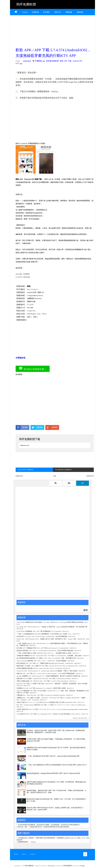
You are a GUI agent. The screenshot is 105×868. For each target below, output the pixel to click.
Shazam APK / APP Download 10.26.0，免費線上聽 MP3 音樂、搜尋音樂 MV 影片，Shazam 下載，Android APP (51, 639)
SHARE (22, 427)
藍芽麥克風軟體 (52, 61)
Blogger (83, 866)
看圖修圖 (69, 12)
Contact (32, 854)
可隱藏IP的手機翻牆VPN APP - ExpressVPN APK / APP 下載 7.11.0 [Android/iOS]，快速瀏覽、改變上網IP (49, 656)
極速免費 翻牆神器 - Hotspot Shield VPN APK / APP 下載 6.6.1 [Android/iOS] (53, 773)
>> (89, 718)
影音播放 (47, 12)
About (24, 854)
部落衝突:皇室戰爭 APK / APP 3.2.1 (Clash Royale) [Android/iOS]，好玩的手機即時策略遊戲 (45, 651)
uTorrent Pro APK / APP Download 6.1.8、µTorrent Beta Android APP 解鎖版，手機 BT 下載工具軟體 (47, 671)
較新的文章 (19, 476)
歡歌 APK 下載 (66, 61)
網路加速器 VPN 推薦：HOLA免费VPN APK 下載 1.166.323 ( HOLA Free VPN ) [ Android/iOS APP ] (47, 666)
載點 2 (36, 317)
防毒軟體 (35, 12)
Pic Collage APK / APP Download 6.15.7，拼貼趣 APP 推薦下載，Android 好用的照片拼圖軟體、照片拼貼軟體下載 (52, 627)
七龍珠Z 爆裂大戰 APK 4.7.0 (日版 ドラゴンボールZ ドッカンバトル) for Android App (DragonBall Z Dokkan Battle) (52, 709)
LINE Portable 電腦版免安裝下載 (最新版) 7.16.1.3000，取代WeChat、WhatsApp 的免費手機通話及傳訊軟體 (50, 622)
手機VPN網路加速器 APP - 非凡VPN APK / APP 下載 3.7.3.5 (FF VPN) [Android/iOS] (42, 681)
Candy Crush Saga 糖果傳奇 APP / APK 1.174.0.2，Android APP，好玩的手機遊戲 (41, 661)
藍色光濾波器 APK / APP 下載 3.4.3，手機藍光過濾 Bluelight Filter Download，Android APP (45, 663)
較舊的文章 (90, 476)
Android (25, 12)
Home (16, 854)
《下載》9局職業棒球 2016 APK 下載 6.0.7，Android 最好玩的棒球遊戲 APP (53, 756)
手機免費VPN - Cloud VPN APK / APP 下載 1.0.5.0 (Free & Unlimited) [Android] (41, 695)
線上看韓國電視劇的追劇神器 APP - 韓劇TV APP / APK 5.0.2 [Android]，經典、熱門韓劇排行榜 (46, 658)
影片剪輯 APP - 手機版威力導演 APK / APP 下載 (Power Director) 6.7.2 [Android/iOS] (42, 648)
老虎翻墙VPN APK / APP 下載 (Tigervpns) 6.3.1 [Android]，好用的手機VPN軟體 (41, 688)
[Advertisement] (55, 31)
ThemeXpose (52, 866)
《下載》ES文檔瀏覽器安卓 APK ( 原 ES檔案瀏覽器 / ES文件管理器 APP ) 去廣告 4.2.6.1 (44, 634)
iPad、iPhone (42, 314)
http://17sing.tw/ (33, 289)
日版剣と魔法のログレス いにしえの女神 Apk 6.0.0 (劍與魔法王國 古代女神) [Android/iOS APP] (46, 702)
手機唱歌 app (40, 61)
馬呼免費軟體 (26, 4)
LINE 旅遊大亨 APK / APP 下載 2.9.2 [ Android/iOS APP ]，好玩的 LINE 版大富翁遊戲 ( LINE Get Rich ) (48, 714)
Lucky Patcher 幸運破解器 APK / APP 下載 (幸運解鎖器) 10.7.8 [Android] (39, 631)
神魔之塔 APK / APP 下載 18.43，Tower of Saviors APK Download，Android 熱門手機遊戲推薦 (46, 673)
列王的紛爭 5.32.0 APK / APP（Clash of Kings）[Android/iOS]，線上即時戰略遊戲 (42, 636)
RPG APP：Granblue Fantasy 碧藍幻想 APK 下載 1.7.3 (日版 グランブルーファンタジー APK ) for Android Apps (51, 705)
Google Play (31, 311)
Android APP (77, 61)
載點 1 (29, 317)
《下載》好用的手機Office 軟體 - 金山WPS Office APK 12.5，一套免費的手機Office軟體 (44, 653)
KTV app (19, 63)
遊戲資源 (80, 12)
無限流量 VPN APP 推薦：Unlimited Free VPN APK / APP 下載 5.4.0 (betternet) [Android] (43, 679)
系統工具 (58, 12)
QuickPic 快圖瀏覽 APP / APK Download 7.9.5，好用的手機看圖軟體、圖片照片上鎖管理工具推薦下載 (48, 676)
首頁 (55, 476)
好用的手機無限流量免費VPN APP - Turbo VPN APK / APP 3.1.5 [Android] (39, 668)
